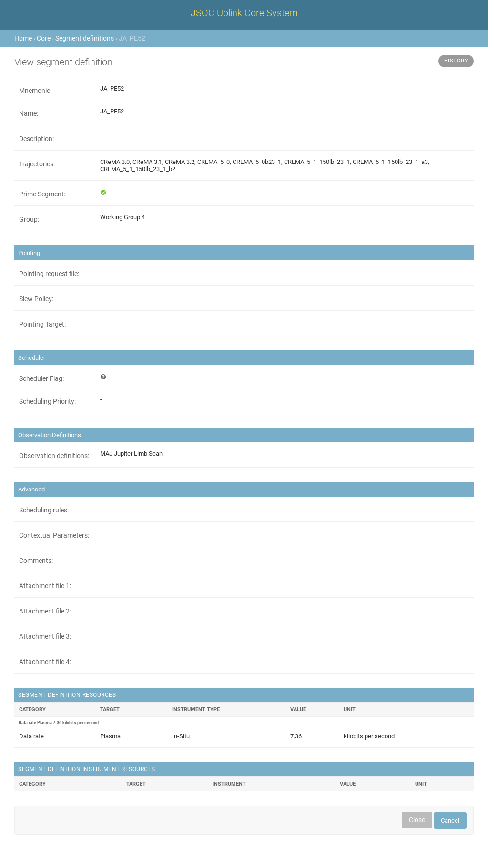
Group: (29, 219)
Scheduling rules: (44, 510)
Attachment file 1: (45, 586)
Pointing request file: (49, 274)
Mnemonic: (35, 91)
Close (417, 820)
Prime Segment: (42, 194)
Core (44, 38)
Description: (36, 139)
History (456, 61)
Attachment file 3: (45, 636)
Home (23, 38)
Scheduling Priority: (47, 401)
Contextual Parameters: (54, 535)
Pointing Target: (42, 324)
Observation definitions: (54, 456)
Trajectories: (37, 164)
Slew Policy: (36, 299)
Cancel (450, 821)
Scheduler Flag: (41, 378)
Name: (29, 113)
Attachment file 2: (45, 611)
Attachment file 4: (45, 662)
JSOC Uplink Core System (244, 13)
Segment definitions (85, 38)
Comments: (36, 561)
